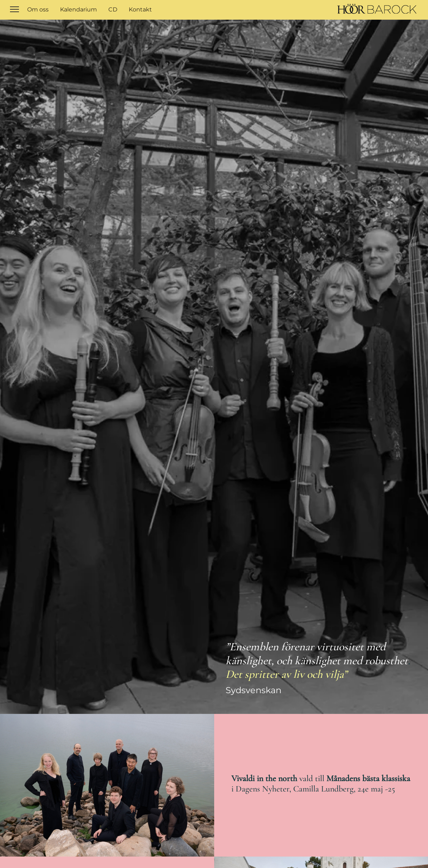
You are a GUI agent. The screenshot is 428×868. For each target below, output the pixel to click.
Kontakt (140, 9)
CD (113, 9)
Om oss (38, 9)
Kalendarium (78, 9)
